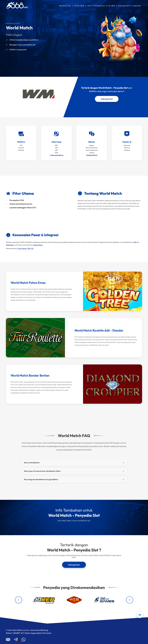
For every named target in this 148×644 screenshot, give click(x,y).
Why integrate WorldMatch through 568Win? (41, 480)
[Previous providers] (19, 600)
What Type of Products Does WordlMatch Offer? (42, 471)
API (89, 6)
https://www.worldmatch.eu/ (78, 521)
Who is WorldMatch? (32, 463)
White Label (79, 6)
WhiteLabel (10, 245)
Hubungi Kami (124, 6)
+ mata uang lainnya (56, 155)
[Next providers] (130, 600)
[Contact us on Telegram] (140, 615)
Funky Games (22, 248)
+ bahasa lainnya (92, 155)
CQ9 (29, 248)
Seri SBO (111, 6)
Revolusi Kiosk (65, 6)
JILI (32, 248)
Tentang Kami (99, 6)
